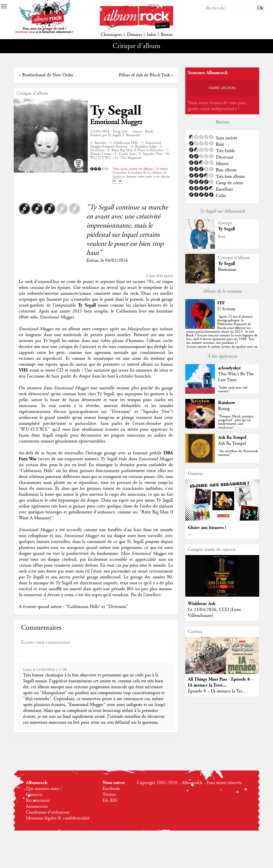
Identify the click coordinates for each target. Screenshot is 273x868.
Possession (227, 270)
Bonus (167, 35)
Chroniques (111, 35)
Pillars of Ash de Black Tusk (144, 75)
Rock (222, 237)
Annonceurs (37, 806)
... (190, 534)
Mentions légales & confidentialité (58, 818)
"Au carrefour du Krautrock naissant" (238, 453)
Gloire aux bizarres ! (207, 528)
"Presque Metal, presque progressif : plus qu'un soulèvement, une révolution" (236, 422)
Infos (151, 35)
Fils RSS (110, 801)
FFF (221, 303)
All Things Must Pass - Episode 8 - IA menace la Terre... (220, 682)
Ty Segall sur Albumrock (222, 211)
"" (222, 335)
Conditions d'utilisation (48, 812)
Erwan (92, 261)
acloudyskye (230, 368)
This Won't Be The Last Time (236, 377)
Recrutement (38, 801)
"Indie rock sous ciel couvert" (233, 389)
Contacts (34, 795)
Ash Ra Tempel (232, 437)
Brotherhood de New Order (48, 75)
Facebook (111, 789)
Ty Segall (116, 111)
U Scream (226, 309)
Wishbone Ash (202, 604)
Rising (224, 409)
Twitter (109, 795)
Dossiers (134, 35)
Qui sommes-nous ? (44, 789)
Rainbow (227, 403)
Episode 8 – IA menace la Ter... (217, 691)
